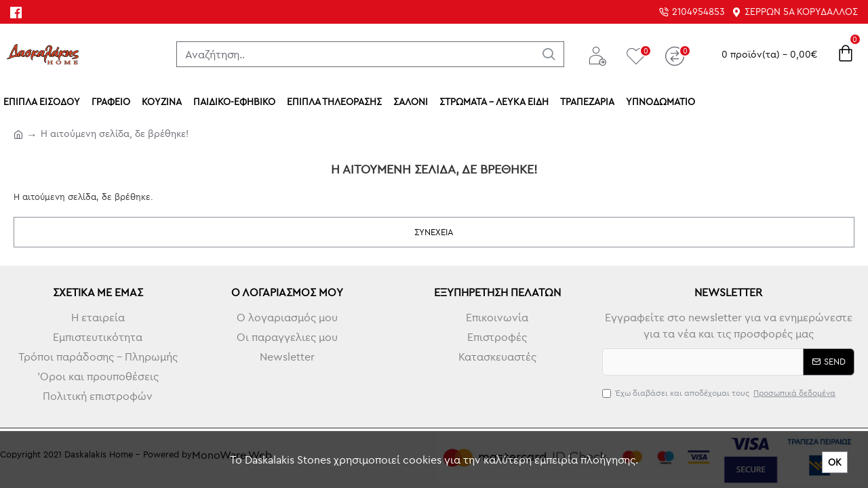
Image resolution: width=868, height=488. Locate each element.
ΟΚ (835, 462)
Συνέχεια (434, 232)
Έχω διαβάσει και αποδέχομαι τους (720, 393)
